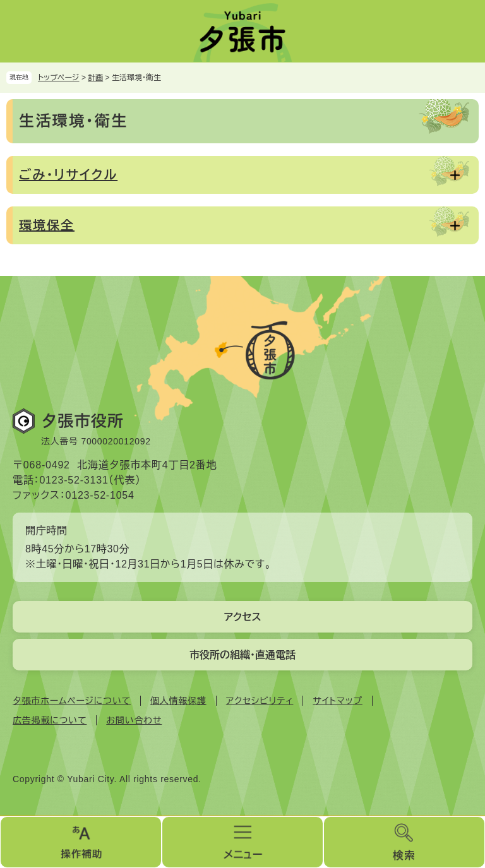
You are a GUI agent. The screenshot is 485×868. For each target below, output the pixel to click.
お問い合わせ (134, 720)
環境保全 (47, 225)
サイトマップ (337, 701)
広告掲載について (50, 720)
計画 (95, 78)
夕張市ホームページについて (72, 701)
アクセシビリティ (260, 701)
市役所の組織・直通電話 (242, 655)
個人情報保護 (178, 701)
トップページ (59, 78)
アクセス (242, 617)
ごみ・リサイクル (68, 175)
